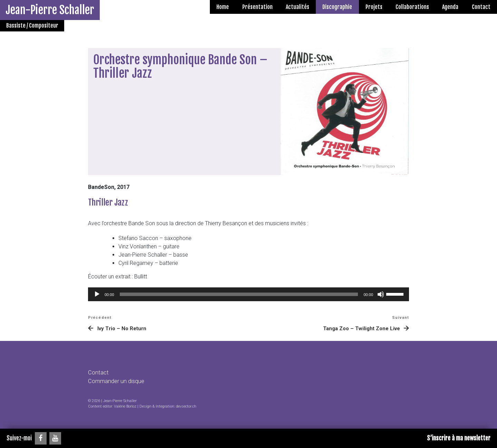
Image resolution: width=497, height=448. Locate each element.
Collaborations (412, 7)
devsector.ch (186, 406)
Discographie (337, 7)
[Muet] (381, 294)
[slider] (239, 294)
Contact (481, 7)
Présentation (257, 7)
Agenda (450, 7)
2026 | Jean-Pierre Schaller (114, 401)
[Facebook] (41, 438)
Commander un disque (116, 381)
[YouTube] (55, 438)
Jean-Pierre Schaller (50, 10)
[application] (248, 294)
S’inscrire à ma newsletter (459, 438)
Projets (374, 7)
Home (223, 7)
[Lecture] (97, 294)
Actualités (298, 7)
